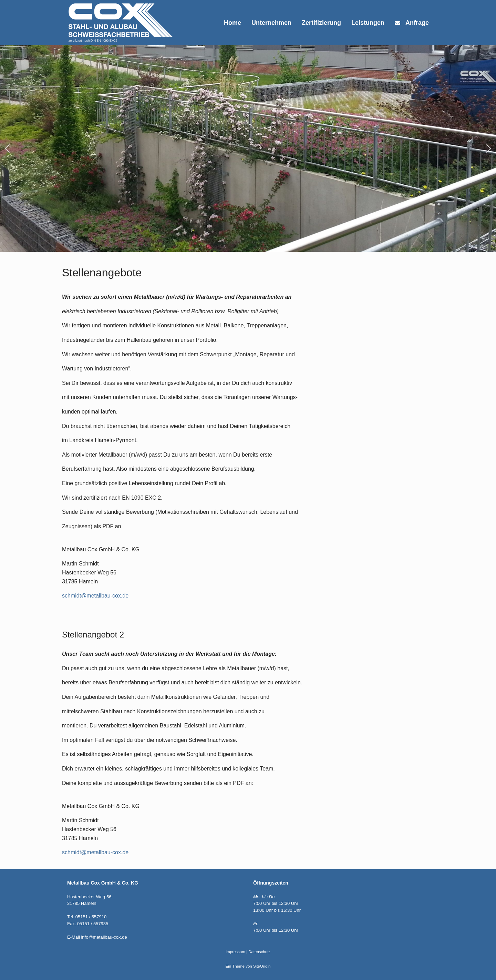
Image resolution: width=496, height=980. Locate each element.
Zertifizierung (321, 23)
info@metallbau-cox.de (104, 937)
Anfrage (412, 23)
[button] (7, 149)
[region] (248, 149)
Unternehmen (271, 23)
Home (232, 23)
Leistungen (368, 23)
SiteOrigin (262, 966)
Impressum (235, 952)
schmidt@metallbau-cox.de (95, 596)
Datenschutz (259, 952)
